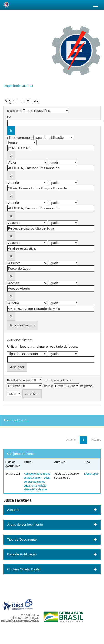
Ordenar (48, 386)
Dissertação (91, 474)
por (9, 117)
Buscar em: (14, 111)
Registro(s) (87, 386)
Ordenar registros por (59, 380)
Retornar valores (23, 325)
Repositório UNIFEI (18, 86)
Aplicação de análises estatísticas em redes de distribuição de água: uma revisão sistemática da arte (37, 482)
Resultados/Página (19, 380)
